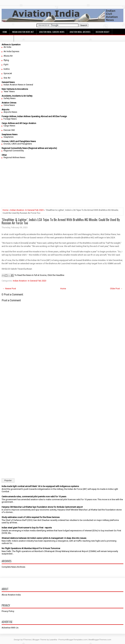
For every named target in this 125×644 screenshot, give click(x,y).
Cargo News (9, 126)
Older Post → (116, 289)
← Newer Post (9, 289)
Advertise (7, 38)
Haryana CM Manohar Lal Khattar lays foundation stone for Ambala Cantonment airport (42, 507)
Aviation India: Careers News (52, 32)
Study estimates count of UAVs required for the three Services (31, 517)
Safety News (10, 98)
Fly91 (6, 65)
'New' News (9, 91)
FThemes (27, 640)
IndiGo (7, 69)
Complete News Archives (13, 567)
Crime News (9, 105)
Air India (7, 47)
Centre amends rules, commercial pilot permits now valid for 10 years (34, 497)
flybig (6, 60)
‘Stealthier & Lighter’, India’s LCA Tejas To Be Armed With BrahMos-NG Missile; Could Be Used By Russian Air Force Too (61, 221)
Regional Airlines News (14, 157)
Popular (8, 480)
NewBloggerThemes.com (100, 640)
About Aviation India (11, 595)
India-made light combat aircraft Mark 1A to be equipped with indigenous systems (40, 486)
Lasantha (53, 640)
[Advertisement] (62, 185)
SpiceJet (8, 73)
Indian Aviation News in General (18, 85)
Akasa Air (8, 56)
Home (5, 32)
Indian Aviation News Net (23, 32)
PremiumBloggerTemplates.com (73, 640)
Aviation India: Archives (80, 32)
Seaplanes (9, 137)
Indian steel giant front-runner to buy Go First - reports (27, 528)
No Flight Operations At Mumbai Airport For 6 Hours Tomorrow (31, 548)
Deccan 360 (9, 130)
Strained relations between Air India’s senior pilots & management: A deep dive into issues (44, 538)
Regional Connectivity (14, 151)
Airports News (10, 112)
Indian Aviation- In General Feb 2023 (27, 210)
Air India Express (11, 51)
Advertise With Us (10, 628)
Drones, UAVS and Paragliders (18, 144)
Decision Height (103, 32)
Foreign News (10, 119)
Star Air (7, 78)
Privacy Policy (8, 611)
